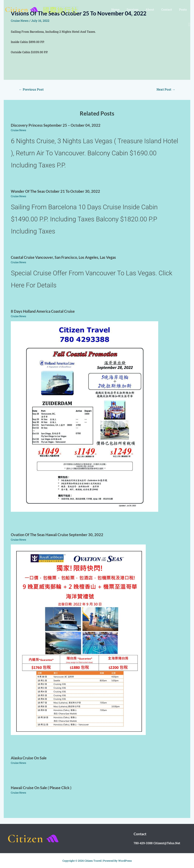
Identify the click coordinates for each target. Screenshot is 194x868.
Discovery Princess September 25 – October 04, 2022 (56, 125)
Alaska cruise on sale (29, 758)
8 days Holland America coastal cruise (43, 311)
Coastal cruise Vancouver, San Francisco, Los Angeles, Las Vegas (63, 257)
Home (120, 9)
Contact (168, 9)
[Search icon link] (189, 25)
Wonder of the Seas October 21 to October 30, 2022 (55, 191)
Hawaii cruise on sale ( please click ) (41, 788)
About (153, 9)
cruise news (18, 130)
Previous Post (31, 89)
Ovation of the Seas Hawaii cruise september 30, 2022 (57, 535)
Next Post (166, 89)
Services (136, 9)
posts (183, 9)
